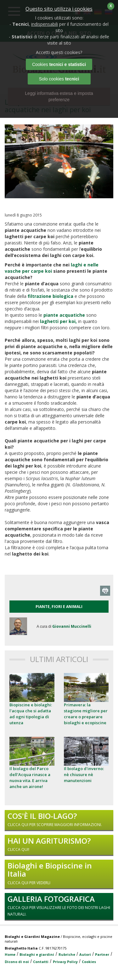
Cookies (89, 962)
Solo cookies (59, 79)
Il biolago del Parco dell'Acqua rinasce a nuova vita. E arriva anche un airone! (30, 777)
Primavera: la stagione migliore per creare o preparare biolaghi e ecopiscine (86, 714)
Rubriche (67, 954)
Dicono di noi (17, 962)
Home (10, 954)
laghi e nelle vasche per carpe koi (52, 268)
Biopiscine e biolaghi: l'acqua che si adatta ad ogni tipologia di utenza (31, 714)
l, (58, 321)
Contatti (41, 962)
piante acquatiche (64, 315)
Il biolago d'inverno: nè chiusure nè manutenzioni (84, 775)
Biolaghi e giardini (37, 954)
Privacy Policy (65, 962)
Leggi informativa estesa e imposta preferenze (59, 96)
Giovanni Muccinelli (72, 626)
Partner (102, 954)
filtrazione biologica (51, 296)
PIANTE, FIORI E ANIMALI (59, 607)
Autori (85, 954)
